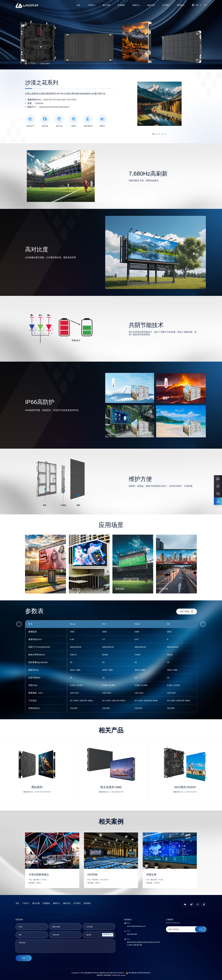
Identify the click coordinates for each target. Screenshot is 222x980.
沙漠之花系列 (45, 63)
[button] (153, 134)
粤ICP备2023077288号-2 (115, 973)
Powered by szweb (119, 975)
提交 (24, 958)
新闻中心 (136, 5)
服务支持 (151, 5)
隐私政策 (100, 975)
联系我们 (181, 5)
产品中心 (92, 5)
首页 (79, 5)
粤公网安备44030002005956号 (140, 973)
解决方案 (106, 5)
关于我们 (166, 5)
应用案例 (121, 5)
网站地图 (107, 975)
